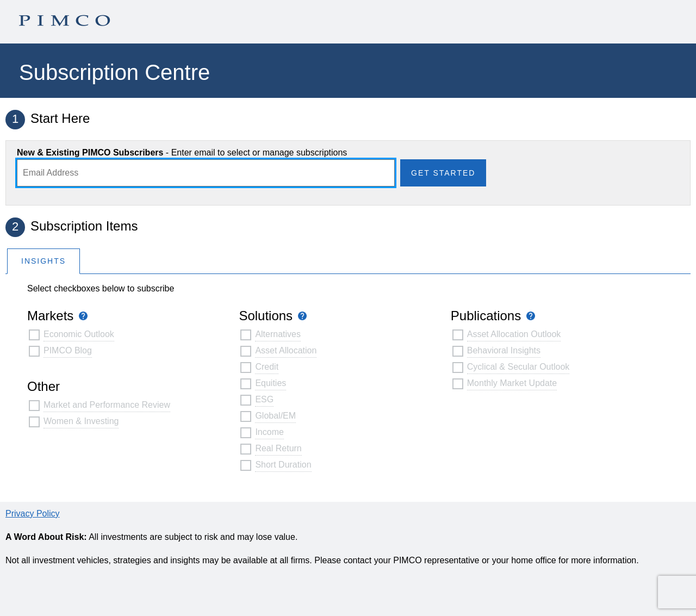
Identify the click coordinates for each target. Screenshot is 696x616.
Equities (271, 383)
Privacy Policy (33, 514)
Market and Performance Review (107, 405)
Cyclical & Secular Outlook (518, 367)
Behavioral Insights (504, 350)
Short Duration (283, 465)
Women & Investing (81, 421)
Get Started (443, 173)
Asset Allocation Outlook (514, 334)
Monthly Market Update (512, 383)
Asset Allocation (286, 350)
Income (269, 432)
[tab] (43, 261)
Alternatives (278, 334)
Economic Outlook (79, 334)
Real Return (278, 448)
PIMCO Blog (68, 350)
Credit (267, 367)
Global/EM (275, 416)
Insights (43, 261)
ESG (264, 399)
